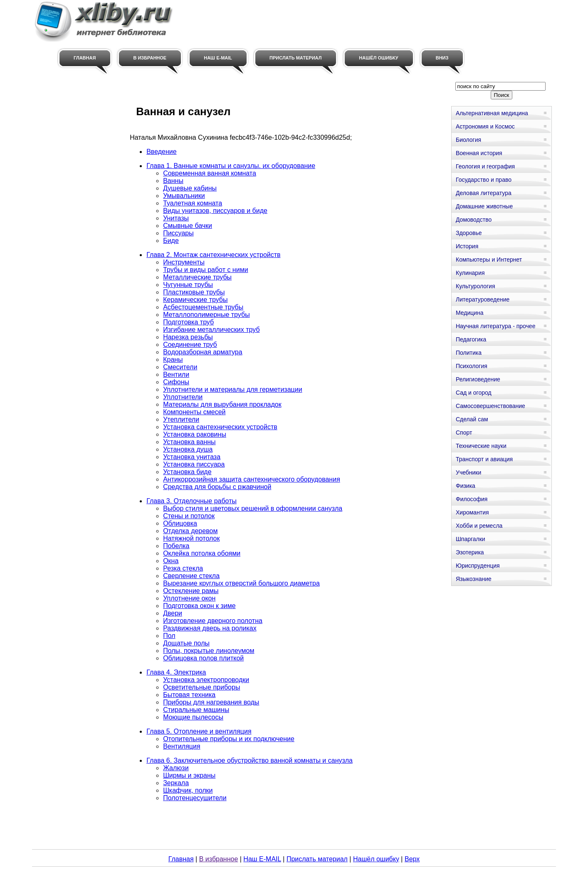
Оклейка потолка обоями (202, 553)
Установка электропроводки (206, 680)
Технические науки (481, 446)
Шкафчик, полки (188, 790)
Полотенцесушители (195, 798)
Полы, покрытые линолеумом (209, 651)
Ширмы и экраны (189, 775)
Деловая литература (484, 193)
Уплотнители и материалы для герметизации (232, 389)
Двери (173, 613)
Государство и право (484, 180)
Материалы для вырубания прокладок (222, 404)
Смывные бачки (188, 226)
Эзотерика (470, 552)
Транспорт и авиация (484, 459)
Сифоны (176, 382)
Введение (161, 152)
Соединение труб (190, 345)
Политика (469, 353)
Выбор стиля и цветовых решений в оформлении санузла (253, 508)
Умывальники (184, 196)
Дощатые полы (186, 643)
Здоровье (469, 233)
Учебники (468, 472)
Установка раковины (195, 434)
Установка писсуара (194, 464)
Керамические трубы (195, 300)
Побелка (176, 546)
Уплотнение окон (189, 598)
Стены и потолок (189, 516)
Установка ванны (189, 442)
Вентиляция (182, 746)
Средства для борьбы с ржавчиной (217, 487)
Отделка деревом (190, 531)
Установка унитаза (192, 457)
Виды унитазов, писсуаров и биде (215, 211)
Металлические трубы (197, 277)
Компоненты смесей (194, 412)
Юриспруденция (478, 566)
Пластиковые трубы (194, 292)
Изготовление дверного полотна (213, 621)
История (467, 246)
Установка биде (187, 472)
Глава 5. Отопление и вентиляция (199, 731)
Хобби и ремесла (479, 526)
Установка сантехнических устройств (220, 427)
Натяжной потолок (191, 538)
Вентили (176, 374)
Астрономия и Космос (485, 126)
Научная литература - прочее (495, 326)
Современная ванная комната (210, 173)
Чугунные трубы (188, 285)
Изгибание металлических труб (211, 330)
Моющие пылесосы (193, 717)
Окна (171, 561)
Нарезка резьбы (188, 337)
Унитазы (176, 218)
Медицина (470, 313)
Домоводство (474, 220)
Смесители (180, 367)
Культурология (476, 286)
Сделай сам (472, 419)
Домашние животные (484, 206)
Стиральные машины (196, 710)
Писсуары (178, 233)
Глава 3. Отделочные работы (191, 501)
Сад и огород (474, 393)
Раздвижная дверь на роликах (210, 628)
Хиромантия (472, 512)
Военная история (479, 153)
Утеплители (181, 419)
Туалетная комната (193, 203)
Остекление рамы (191, 591)
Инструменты (184, 262)
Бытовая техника (189, 695)
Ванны (173, 181)
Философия (472, 499)
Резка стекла (183, 568)
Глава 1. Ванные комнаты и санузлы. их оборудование (231, 166)
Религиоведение (478, 379)
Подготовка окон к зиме (199, 606)
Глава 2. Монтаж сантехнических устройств (213, 255)
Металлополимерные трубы (206, 315)
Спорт (464, 433)
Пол (169, 636)
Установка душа (188, 449)
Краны (173, 360)
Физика (466, 486)
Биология (468, 140)
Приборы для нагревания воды (211, 702)
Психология (472, 366)
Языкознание (474, 579)
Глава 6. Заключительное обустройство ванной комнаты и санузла (250, 760)
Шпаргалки (471, 539)
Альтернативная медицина (492, 113)
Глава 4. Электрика (176, 672)
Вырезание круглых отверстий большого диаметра (241, 583)
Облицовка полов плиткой (203, 658)
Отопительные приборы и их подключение (229, 739)
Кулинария (470, 273)
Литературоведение (483, 299)
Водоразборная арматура (203, 352)
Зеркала (176, 783)
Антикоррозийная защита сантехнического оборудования (252, 479)
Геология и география (485, 166)
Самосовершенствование (490, 406)
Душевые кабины (190, 188)
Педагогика (471, 339)
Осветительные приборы (201, 687)
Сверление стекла (191, 576)
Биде (171, 241)
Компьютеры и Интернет (489, 260)
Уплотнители (183, 397)
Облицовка (180, 523)
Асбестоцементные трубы (203, 307)
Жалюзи (176, 768)
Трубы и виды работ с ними (205, 270)
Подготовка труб (188, 322)
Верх (412, 859)
